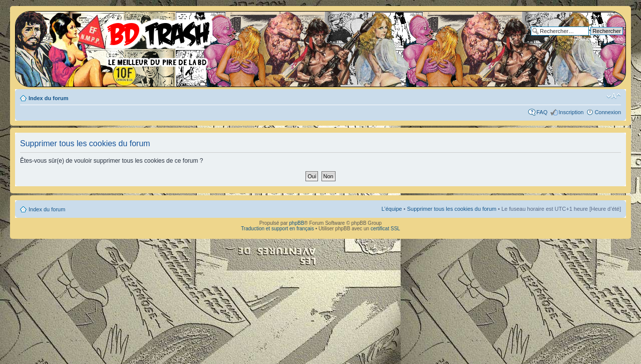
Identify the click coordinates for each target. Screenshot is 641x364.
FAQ (542, 112)
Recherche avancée (598, 39)
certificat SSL (385, 229)
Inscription (571, 112)
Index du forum (48, 98)
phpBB (296, 223)
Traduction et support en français (277, 229)
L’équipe (392, 209)
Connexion (608, 112)
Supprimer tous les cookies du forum (452, 209)
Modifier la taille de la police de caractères (614, 96)
